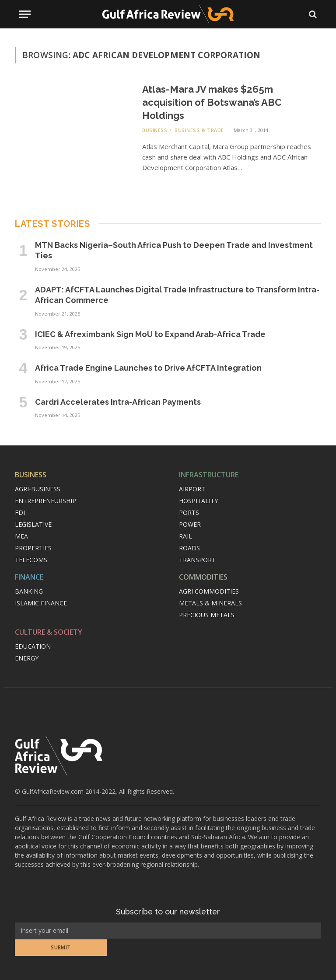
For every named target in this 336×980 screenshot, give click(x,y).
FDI (20, 513)
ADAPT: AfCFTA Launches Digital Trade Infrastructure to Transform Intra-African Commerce (177, 295)
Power (190, 524)
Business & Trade (199, 130)
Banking (29, 591)
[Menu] (25, 14)
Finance (29, 577)
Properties (33, 548)
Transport (197, 560)
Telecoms (31, 560)
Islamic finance (41, 603)
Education (33, 646)
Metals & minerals (210, 603)
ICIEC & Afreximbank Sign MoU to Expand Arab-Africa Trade (150, 334)
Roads (189, 548)
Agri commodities (209, 591)
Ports (189, 513)
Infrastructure (209, 475)
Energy (27, 658)
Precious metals (207, 615)
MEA (21, 536)
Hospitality (198, 501)
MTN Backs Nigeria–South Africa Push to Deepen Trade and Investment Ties (174, 250)
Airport (192, 489)
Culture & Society (49, 632)
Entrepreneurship (45, 501)
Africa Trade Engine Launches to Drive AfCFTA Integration (148, 368)
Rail (185, 536)
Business (155, 130)
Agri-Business (38, 489)
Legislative (33, 524)
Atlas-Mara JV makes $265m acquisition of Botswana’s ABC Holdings (212, 102)
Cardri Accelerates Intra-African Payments (118, 402)
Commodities (203, 577)
